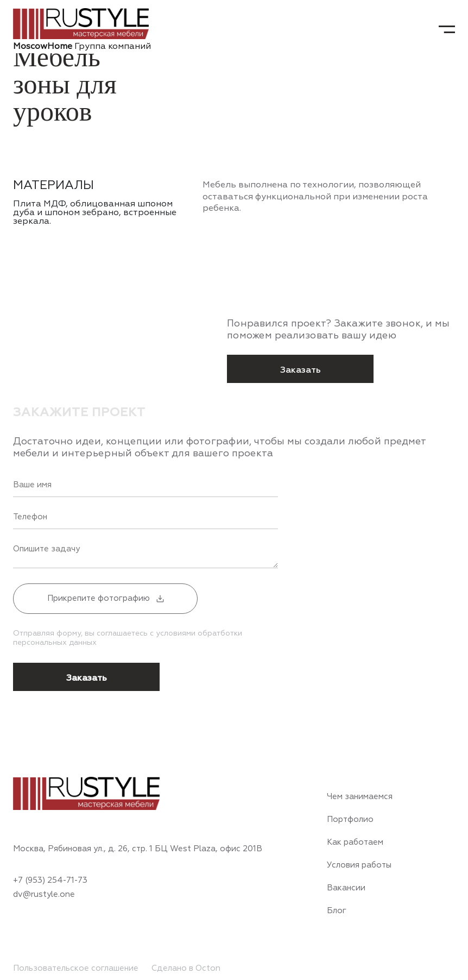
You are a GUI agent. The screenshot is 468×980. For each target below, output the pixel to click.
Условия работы (359, 865)
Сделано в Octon (186, 969)
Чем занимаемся (360, 797)
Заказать (301, 370)
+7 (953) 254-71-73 (50, 881)
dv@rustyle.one (44, 895)
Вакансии (346, 888)
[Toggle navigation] (447, 29)
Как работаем (355, 843)
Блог (337, 911)
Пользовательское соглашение (76, 969)
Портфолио (350, 820)
